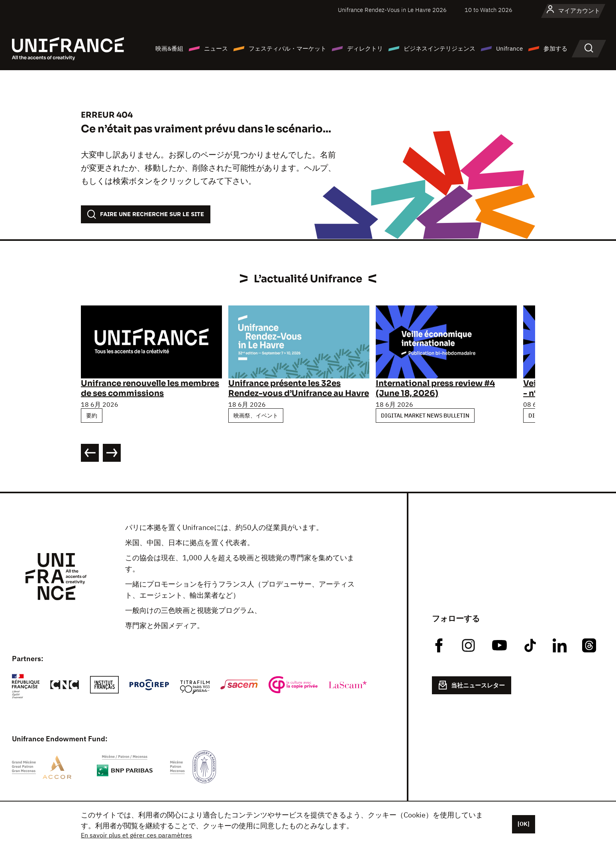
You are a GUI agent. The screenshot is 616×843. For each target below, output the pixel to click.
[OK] (524, 824)
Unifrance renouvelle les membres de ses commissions (150, 388)
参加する (555, 48)
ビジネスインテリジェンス (439, 48)
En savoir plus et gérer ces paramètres (136, 835)
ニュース (216, 48)
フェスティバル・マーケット (287, 48)
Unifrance (509, 48)
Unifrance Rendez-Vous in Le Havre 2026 (392, 10)
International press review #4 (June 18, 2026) (435, 388)
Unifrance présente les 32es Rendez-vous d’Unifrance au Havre (299, 388)
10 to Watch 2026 (488, 10)
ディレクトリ (365, 48)
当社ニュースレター (472, 685)
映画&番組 (169, 48)
